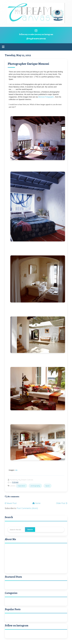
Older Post (62, 503)
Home (36, 503)
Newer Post (11, 503)
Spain (48, 486)
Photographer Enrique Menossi (28, 64)
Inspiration (21, 486)
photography (35, 486)
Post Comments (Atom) (27, 508)
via (16, 470)
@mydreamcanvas (36, 39)
